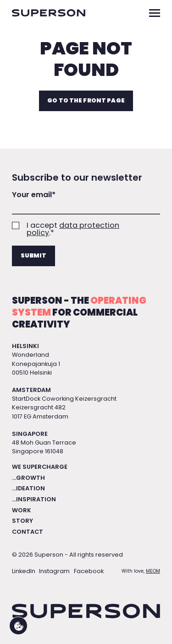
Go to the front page (86, 100)
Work (22, 510)
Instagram (54, 571)
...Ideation (28, 488)
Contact (28, 532)
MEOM (153, 571)
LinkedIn (24, 571)
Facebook (89, 571)
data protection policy (73, 229)
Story (22, 521)
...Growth (28, 478)
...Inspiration (34, 499)
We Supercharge (40, 467)
